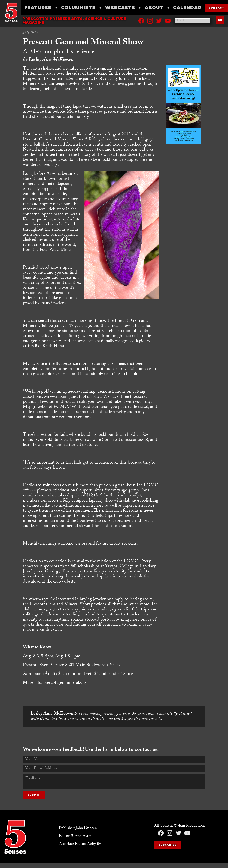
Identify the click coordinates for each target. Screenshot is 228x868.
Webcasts (120, 8)
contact (216, 8)
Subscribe (168, 845)
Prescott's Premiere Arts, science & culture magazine (74, 21)
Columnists (78, 8)
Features (38, 8)
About (154, 8)
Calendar (187, 8)
